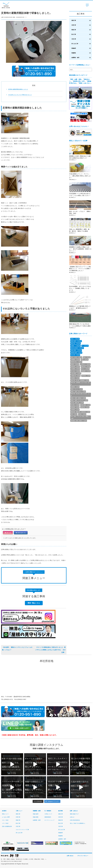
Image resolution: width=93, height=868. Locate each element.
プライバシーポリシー (83, 856)
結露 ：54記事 (85, 360)
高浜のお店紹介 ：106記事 (77, 348)
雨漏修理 (74, 48)
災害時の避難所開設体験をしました (18, 89)
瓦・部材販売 (48, 811)
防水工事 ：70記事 (75, 355)
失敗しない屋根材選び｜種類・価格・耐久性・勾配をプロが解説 (79, 230)
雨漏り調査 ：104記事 (76, 350)
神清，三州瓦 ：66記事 (76, 357)
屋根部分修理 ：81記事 (76, 353)
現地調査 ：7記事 (75, 378)
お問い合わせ (70, 856)
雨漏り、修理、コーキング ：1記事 (79, 400)
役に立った (8, 533)
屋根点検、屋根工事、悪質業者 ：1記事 (80, 412)
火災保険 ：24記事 (75, 369)
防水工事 (74, 34)
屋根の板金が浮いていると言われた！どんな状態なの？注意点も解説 (80, 325)
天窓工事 (74, 39)
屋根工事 (74, 20)
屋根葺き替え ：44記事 (76, 362)
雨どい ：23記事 (85, 369)
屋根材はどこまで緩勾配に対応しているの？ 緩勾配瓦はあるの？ (80, 307)
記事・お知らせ (74, 811)
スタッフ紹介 (5, 820)
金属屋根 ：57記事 (75, 360)
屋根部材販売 (48, 817)
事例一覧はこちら (34, 603)
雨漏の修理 (36, 814)
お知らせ (72, 817)
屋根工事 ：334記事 (75, 343)
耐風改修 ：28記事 (75, 366)
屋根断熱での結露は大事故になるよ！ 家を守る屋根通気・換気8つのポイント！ (80, 249)
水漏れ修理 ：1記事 (85, 405)
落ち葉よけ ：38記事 (85, 364)
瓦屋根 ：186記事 (75, 346)
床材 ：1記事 (74, 414)
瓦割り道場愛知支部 (7, 827)
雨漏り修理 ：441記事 (76, 341)
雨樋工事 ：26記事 (86, 366)
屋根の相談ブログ (74, 814)
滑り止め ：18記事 (75, 371)
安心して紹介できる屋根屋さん (78, 823)
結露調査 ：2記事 (75, 387)
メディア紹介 (5, 823)
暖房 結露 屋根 (76, 79)
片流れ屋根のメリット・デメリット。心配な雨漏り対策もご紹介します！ (80, 176)
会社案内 (4, 811)
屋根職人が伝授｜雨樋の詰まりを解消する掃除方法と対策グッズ (80, 157)
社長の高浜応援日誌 (75, 820)
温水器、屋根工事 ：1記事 (77, 403)
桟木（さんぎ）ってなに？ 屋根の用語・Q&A (80, 212)
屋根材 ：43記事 (75, 364)
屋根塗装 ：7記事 (86, 376)
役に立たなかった (21, 533)
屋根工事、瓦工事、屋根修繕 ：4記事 (80, 380)
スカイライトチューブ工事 (22, 830)
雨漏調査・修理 (37, 811)
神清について (5, 814)
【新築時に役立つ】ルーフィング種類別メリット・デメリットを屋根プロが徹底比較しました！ (80, 269)
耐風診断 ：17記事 (86, 371)
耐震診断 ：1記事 (75, 407)
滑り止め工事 (75, 44)
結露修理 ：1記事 (75, 409)
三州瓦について (48, 814)
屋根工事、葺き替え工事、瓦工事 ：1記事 (80, 395)
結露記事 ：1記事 (85, 407)
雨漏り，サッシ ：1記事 (76, 389)
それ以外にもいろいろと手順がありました (20, 95)
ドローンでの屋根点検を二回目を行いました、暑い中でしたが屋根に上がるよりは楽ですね (50, 650)
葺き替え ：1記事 (75, 405)
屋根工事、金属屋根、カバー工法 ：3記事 (80, 384)
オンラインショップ (49, 820)
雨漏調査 (74, 53)
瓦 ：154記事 (85, 346)
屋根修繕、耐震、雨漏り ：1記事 (79, 421)
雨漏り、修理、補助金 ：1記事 (78, 398)
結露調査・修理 (75, 58)
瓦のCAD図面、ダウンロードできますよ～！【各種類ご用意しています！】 (80, 288)
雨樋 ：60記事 (87, 357)
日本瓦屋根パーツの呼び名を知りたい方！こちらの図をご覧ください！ (80, 195)
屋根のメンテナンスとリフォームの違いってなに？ (17, 649)
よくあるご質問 (6, 817)
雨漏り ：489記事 (75, 339)
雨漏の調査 (36, 817)
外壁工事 (74, 25)
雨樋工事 (74, 30)
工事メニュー (19, 811)
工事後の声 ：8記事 (75, 376)
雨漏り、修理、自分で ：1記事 (78, 391)
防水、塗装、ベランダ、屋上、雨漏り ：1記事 (80, 417)
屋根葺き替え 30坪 (79, 81)
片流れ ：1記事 (82, 414)
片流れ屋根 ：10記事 (76, 373)
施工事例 (60, 811)
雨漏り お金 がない (85, 83)
